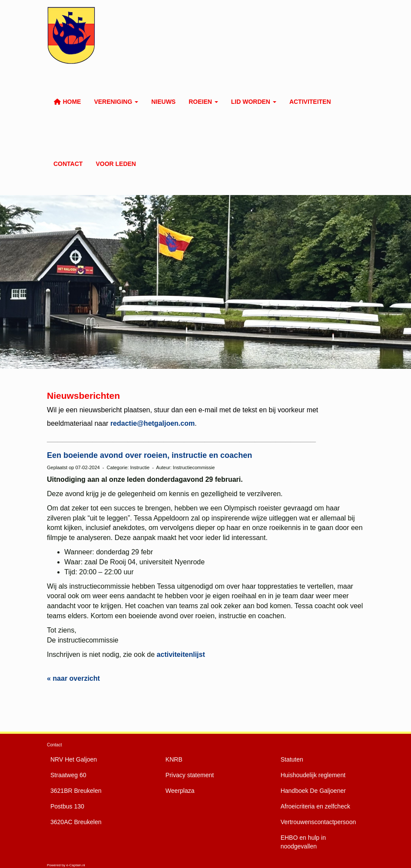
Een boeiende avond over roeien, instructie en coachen (149, 455)
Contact (68, 164)
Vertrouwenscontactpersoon (318, 822)
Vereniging (116, 102)
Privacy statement (190, 775)
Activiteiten (310, 102)
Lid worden (254, 102)
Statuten (292, 759)
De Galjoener (313, 791)
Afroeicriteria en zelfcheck (315, 806)
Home (67, 102)
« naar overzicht (73, 678)
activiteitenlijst (181, 654)
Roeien (203, 102)
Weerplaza (180, 791)
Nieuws (163, 102)
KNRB (174, 759)
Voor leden (116, 164)
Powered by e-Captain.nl (66, 865)
